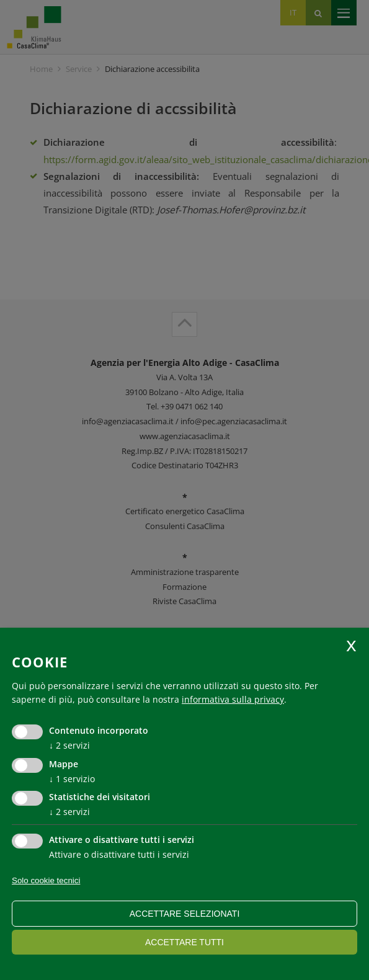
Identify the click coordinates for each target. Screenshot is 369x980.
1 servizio (72, 779)
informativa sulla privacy (233, 699)
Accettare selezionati (185, 914)
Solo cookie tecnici (46, 880)
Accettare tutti (184, 942)
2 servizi (69, 745)
